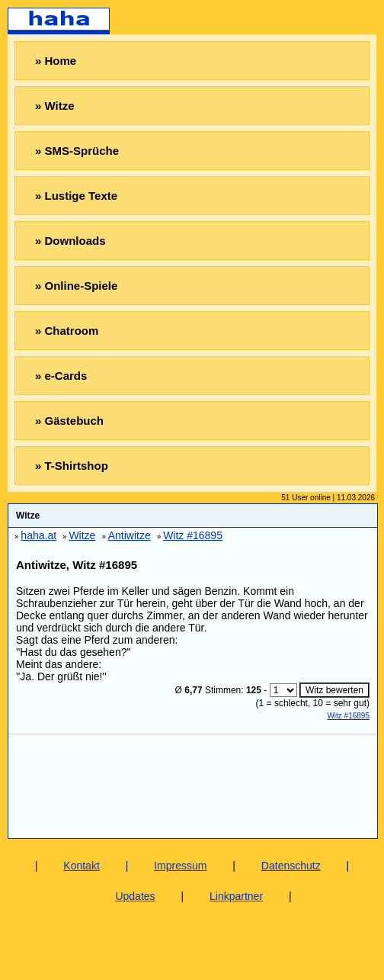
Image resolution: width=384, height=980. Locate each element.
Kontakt (81, 866)
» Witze (55, 106)
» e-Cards (61, 376)
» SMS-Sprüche (77, 151)
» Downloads (70, 241)
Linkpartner (236, 896)
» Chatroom (67, 331)
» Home (56, 61)
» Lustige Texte (76, 196)
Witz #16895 (348, 716)
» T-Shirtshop (72, 466)
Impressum (180, 866)
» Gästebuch (69, 421)
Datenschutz (291, 866)
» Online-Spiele (76, 286)
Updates (135, 896)
